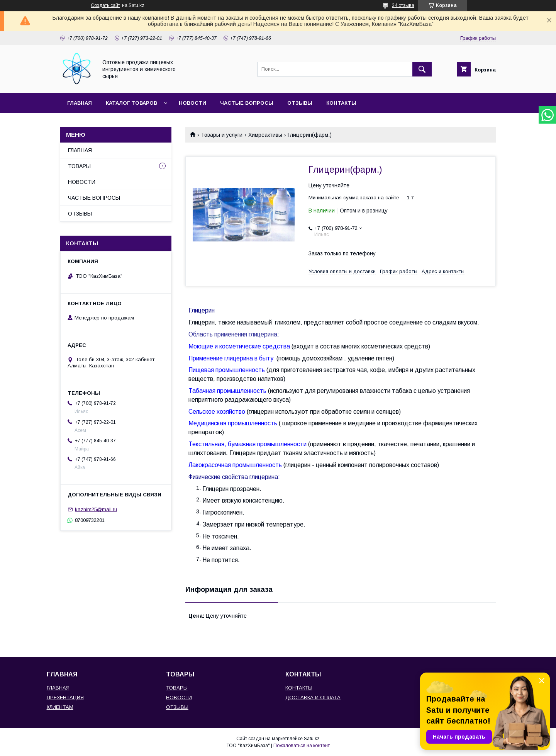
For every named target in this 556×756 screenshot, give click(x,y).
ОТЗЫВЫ (300, 103)
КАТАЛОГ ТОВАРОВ (131, 103)
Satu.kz (312, 739)
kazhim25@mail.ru (96, 509)
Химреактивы (265, 135)
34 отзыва (403, 5)
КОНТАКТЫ (341, 103)
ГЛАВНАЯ (80, 103)
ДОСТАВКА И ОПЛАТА (313, 697)
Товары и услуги (222, 135)
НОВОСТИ (192, 103)
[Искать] (422, 69)
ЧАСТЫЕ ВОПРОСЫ (247, 103)
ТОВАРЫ (79, 166)
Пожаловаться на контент (302, 746)
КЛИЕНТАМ (60, 707)
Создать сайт (105, 5)
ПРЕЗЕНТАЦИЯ (65, 697)
